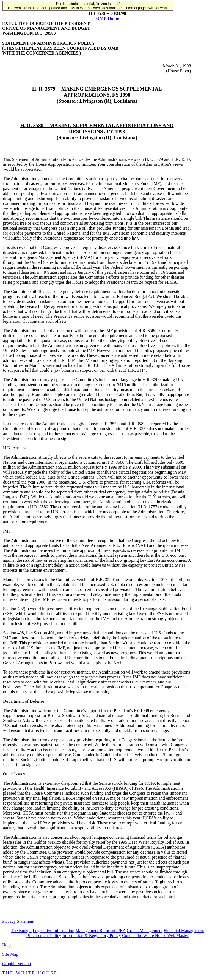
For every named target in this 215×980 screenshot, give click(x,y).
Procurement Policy (44, 936)
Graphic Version (16, 964)
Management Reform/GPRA (100, 931)
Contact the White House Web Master (155, 936)
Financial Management (184, 931)
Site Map (10, 954)
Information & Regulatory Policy (92, 936)
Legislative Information (54, 931)
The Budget (21, 931)
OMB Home (107, 18)
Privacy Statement (18, 921)
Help (6, 945)
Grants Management (145, 931)
